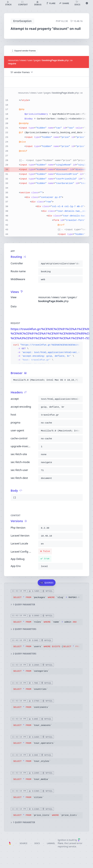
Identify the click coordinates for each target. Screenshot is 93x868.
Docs (37, 843)
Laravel (51, 843)
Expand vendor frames (24, 51)
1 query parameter (23, 605)
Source (24, 843)
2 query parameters (23, 629)
